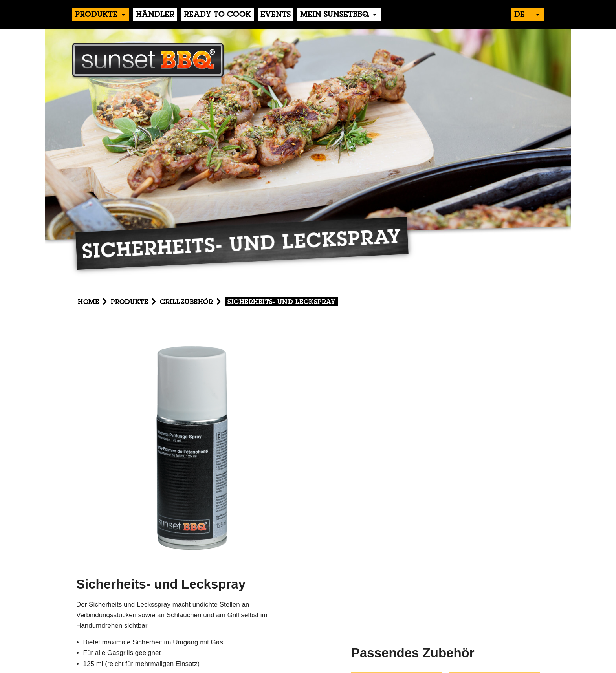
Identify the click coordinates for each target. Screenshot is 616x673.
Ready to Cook (217, 15)
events (276, 15)
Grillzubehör (186, 302)
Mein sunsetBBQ (335, 15)
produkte (96, 15)
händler (155, 15)
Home (88, 302)
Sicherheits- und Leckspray (281, 302)
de (520, 15)
